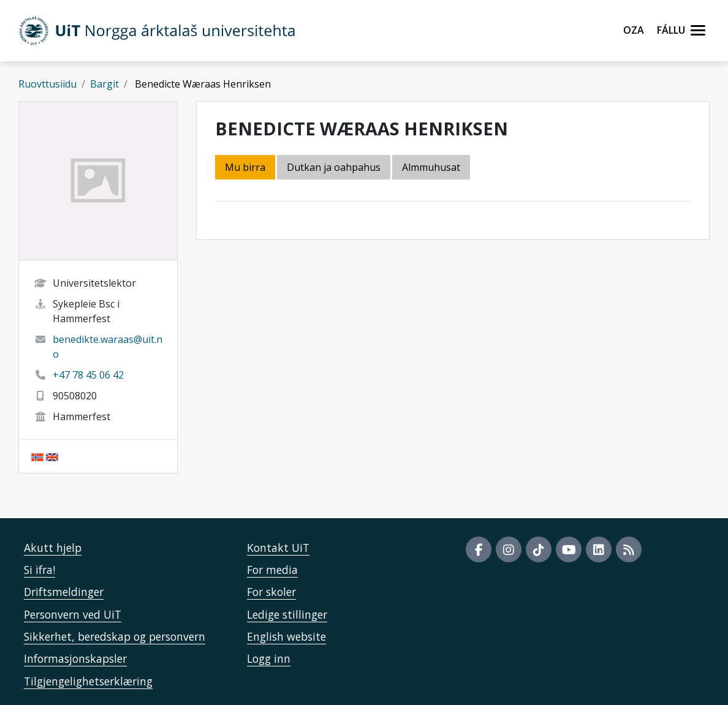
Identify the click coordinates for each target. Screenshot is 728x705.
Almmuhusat (431, 167)
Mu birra (245, 167)
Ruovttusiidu (47, 84)
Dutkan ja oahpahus (334, 167)
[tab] (432, 168)
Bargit (104, 84)
